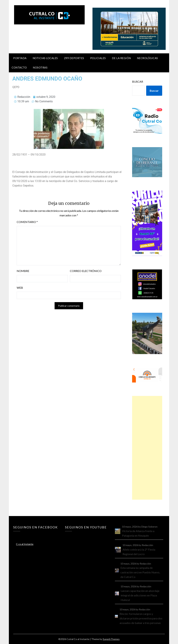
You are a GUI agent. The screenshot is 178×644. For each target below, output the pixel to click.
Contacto (19, 67)
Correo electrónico (86, 271)
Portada (20, 58)
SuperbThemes (111, 639)
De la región (121, 58)
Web (20, 288)
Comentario (27, 222)
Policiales (98, 58)
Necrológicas (147, 58)
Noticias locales (45, 58)
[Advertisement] (147, 448)
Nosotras (40, 67)
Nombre (23, 271)
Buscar (138, 82)
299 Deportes (74, 58)
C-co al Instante (25, 544)
